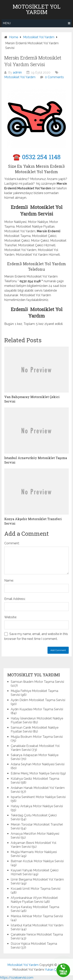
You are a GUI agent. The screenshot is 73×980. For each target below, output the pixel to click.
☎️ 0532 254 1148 (37, 157)
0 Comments (54, 77)
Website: (11, 617)
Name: (9, 580)
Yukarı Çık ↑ (53, 970)
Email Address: (15, 599)
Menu (7, 23)
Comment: (12, 543)
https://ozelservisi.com (17, 978)
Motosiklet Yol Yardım (37, 9)
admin (17, 72)
